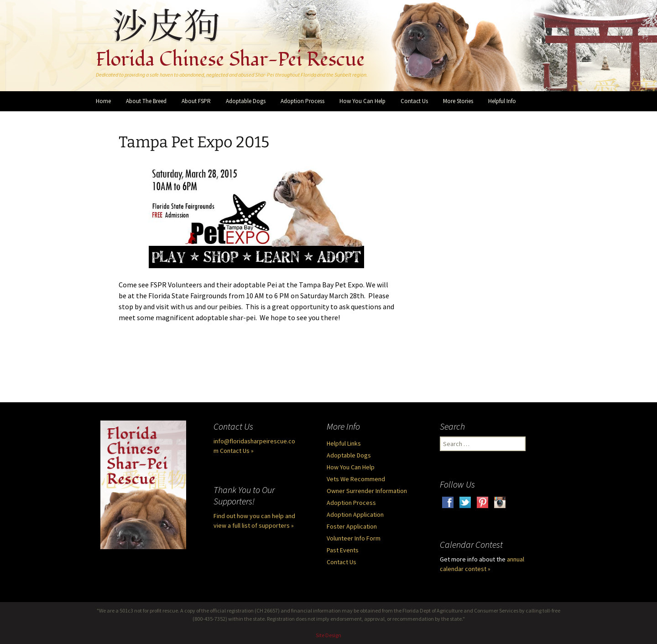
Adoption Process (302, 101)
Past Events (343, 550)
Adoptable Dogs (246, 101)
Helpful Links (344, 443)
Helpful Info (502, 101)
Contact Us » (237, 451)
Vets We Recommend (356, 479)
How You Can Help (362, 101)
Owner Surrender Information (367, 491)
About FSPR (196, 101)
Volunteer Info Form (354, 538)
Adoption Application (355, 514)
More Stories (458, 101)
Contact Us (414, 101)
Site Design (328, 635)
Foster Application (352, 526)
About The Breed (146, 101)
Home (103, 101)
